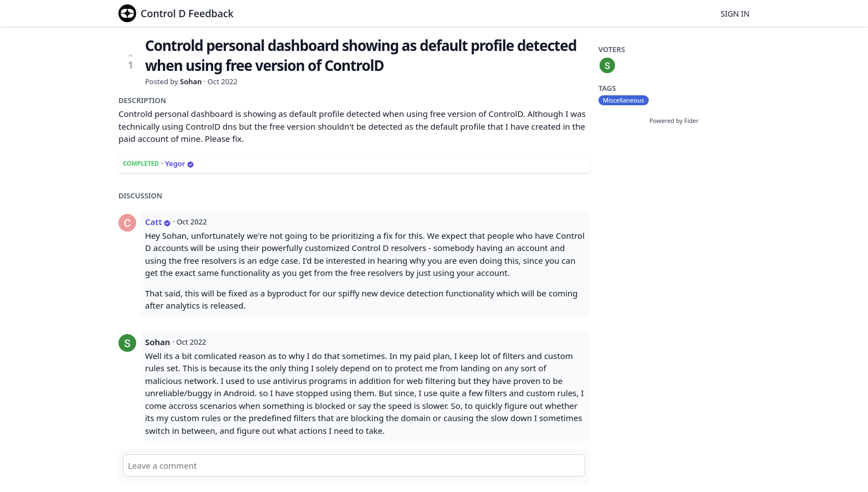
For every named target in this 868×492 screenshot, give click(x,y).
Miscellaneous (624, 100)
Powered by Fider (674, 121)
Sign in (735, 14)
